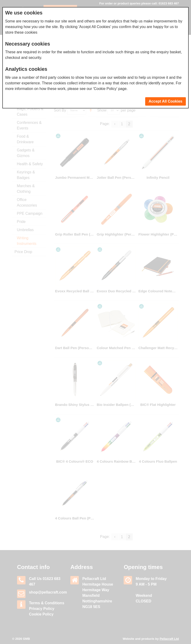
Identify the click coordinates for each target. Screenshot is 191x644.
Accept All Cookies (166, 101)
